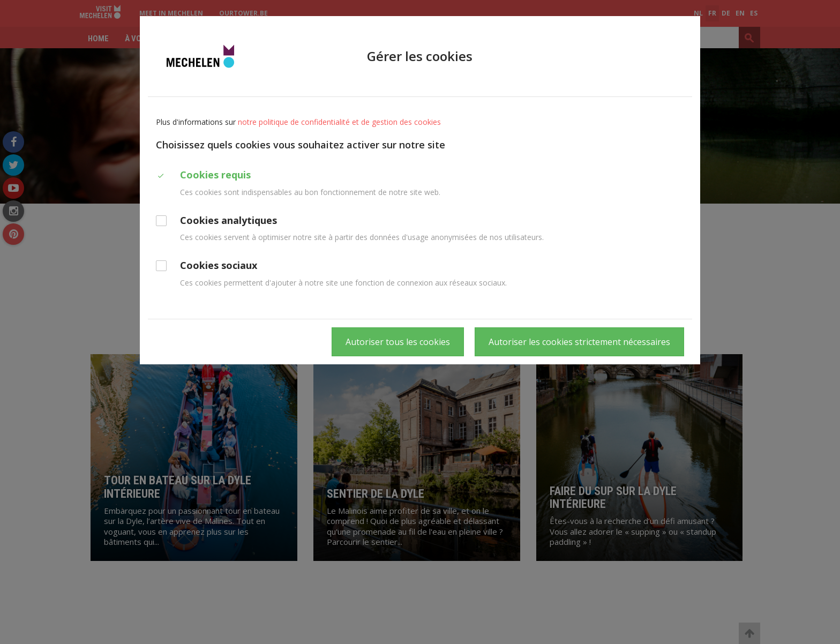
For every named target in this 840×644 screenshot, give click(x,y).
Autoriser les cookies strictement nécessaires (579, 342)
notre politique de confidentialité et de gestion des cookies (339, 122)
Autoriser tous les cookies (398, 342)
